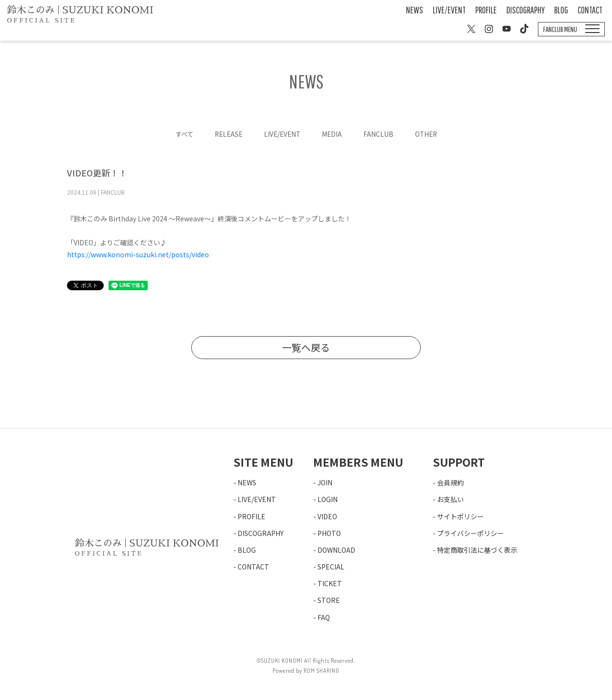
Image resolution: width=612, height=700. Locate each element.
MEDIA (333, 134)
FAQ (324, 617)
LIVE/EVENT (449, 10)
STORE (329, 600)
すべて (181, 134)
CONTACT (590, 10)
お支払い (450, 499)
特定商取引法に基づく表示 (477, 550)
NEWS (415, 10)
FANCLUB (380, 134)
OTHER (429, 134)
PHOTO (329, 533)
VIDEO (327, 516)
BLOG (561, 10)
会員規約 (450, 482)
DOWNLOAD (336, 550)
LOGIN (328, 499)
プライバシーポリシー (470, 533)
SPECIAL (331, 567)
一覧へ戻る (306, 347)
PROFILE (486, 10)
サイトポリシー (460, 516)
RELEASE (227, 134)
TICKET (330, 583)
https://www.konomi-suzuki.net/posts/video (138, 254)
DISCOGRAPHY (525, 10)
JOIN (325, 482)
